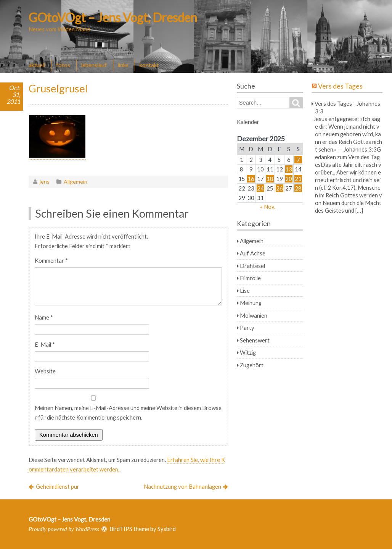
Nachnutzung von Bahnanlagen (182, 486)
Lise (245, 291)
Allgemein (76, 182)
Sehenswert (255, 340)
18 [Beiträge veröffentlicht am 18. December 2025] (270, 179)
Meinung (251, 303)
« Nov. (268, 207)
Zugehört (252, 365)
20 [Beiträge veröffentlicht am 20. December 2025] (289, 179)
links (123, 65)
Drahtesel (252, 266)
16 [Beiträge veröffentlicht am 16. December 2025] (251, 179)
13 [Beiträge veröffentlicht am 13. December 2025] (289, 169)
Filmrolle (250, 278)
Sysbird (167, 529)
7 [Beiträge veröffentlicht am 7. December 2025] (298, 160)
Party (247, 328)
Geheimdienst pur (58, 486)
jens (45, 182)
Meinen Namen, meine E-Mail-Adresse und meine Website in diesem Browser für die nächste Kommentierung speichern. (128, 413)
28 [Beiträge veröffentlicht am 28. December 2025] (298, 188)
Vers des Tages (340, 86)
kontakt (149, 65)
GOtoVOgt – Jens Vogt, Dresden (113, 17)
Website (45, 371)
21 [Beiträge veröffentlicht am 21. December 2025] (298, 179)
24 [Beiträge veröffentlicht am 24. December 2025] (260, 188)
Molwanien (254, 315)
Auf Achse (253, 253)
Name (44, 317)
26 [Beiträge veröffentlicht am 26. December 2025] (280, 188)
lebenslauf (94, 65)
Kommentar (51, 260)
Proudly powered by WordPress (64, 529)
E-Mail (45, 344)
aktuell (37, 65)
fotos (63, 65)
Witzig (248, 352)
